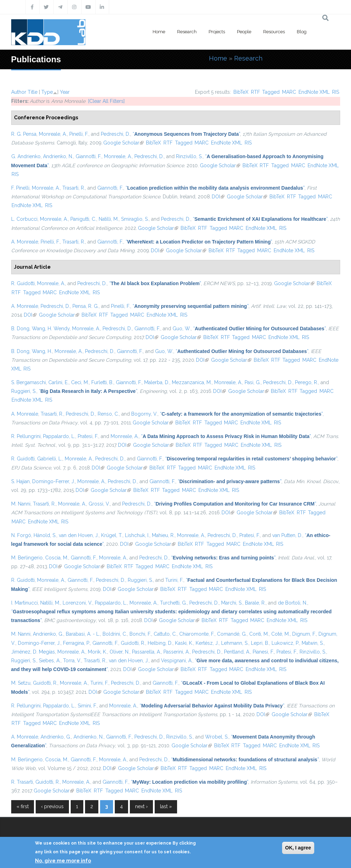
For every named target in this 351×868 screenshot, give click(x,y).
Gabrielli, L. (50, 459)
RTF (255, 92)
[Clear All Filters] (106, 101)
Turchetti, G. (173, 603)
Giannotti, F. (89, 156)
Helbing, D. (160, 643)
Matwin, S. (313, 643)
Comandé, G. (232, 634)
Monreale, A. (53, 134)
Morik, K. (97, 652)
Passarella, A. (146, 652)
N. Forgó (21, 535)
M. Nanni (21, 504)
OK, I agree (298, 848)
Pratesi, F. (88, 436)
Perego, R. (307, 382)
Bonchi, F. (140, 634)
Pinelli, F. (79, 134)
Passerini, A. (177, 652)
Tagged (271, 92)
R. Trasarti (22, 782)
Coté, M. (280, 634)
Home (159, 32)
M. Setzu (21, 683)
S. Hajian (20, 481)
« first (23, 806)
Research (187, 32)
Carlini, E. (58, 382)
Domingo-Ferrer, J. (54, 481)
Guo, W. (182, 329)
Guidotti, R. (133, 643)
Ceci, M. (80, 382)
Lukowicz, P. (285, 643)
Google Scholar (123, 143)
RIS (336, 92)
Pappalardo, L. (59, 436)
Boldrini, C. (115, 634)
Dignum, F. (304, 634)
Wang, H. (42, 351)
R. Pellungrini (26, 436)
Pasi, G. (253, 382)
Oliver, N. (120, 652)
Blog (302, 32)
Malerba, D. (157, 382)
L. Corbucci (24, 219)
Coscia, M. (57, 558)
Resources (274, 32)
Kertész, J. (207, 643)
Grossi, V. (99, 504)
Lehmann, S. (235, 643)
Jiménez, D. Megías (33, 652)
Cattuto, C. (165, 634)
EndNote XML (314, 92)
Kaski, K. (184, 643)
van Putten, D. (287, 535)
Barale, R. (255, 603)
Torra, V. (72, 661)
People (244, 32)
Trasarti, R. (74, 188)
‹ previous (52, 806)
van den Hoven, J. (79, 535)
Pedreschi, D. (115, 134)
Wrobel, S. (217, 737)
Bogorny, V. (144, 414)
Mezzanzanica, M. (192, 382)
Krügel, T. (112, 535)
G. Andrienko (26, 156)
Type (47, 92)
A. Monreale (25, 242)
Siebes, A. (50, 661)
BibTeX (241, 92)
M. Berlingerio (27, 558)
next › (141, 806)
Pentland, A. (237, 652)
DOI (218, 197)
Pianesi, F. (263, 652)
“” (187, 134)
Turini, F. (174, 580)
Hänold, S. (45, 535)
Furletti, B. (102, 382)
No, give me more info (63, 861)
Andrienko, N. (58, 156)
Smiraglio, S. (135, 219)
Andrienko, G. (48, 634)
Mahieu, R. (163, 535)
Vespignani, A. (177, 661)
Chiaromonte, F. (197, 634)
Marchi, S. (232, 603)
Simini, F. (87, 706)
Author (19, 92)
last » (166, 806)
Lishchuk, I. (137, 535)
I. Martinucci (24, 603)
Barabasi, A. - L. (83, 634)
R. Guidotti (23, 283)
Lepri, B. (260, 643)
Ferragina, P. (76, 643)
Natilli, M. (109, 219)
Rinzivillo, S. (189, 156)
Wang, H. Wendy (51, 329)
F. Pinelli (20, 188)
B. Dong (20, 329)
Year (65, 92)
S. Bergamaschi (29, 382)
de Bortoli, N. (293, 603)
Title (33, 92)
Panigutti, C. (83, 219)
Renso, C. (108, 414)
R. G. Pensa (24, 134)
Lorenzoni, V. (78, 603)
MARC (289, 92)
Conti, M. (259, 634)
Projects (217, 32)
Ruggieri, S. (24, 391)
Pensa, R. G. (86, 306)
